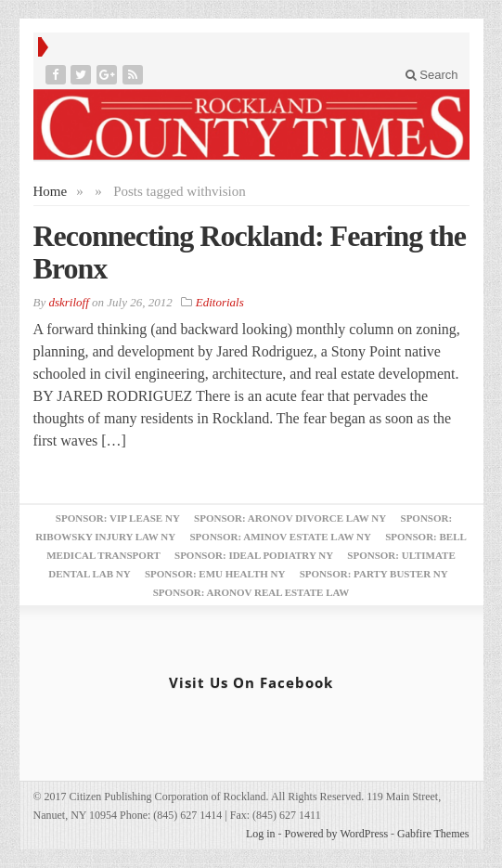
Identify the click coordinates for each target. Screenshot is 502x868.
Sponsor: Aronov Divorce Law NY (290, 518)
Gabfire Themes (433, 834)
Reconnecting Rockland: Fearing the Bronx (250, 252)
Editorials (220, 302)
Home (51, 191)
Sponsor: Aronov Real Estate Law (251, 592)
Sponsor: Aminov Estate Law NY (280, 537)
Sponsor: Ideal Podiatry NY (254, 555)
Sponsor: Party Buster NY (374, 574)
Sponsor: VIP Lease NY (118, 518)
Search (432, 75)
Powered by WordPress (336, 834)
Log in (261, 834)
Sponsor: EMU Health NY (215, 574)
